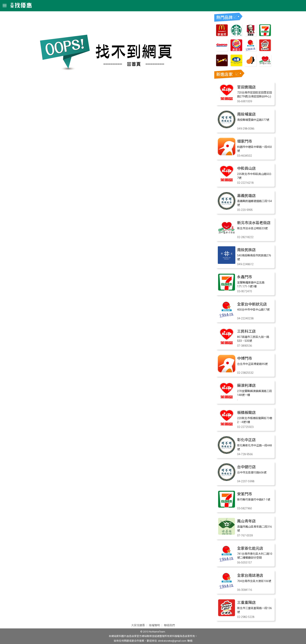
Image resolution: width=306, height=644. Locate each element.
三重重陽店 (246, 603)
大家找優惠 (138, 625)
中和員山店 (246, 168)
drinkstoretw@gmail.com (172, 641)
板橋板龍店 (246, 413)
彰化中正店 (246, 440)
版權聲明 (154, 625)
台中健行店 (246, 467)
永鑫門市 (245, 277)
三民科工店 (246, 331)
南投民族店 (246, 250)
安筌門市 (245, 494)
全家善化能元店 (250, 548)
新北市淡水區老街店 (254, 223)
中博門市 (245, 358)
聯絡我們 (169, 625)
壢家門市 (245, 141)
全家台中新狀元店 (252, 304)
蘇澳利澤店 (246, 386)
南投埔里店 (246, 114)
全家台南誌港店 (250, 576)
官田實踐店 (246, 87)
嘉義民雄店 (246, 196)
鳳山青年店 (246, 521)
